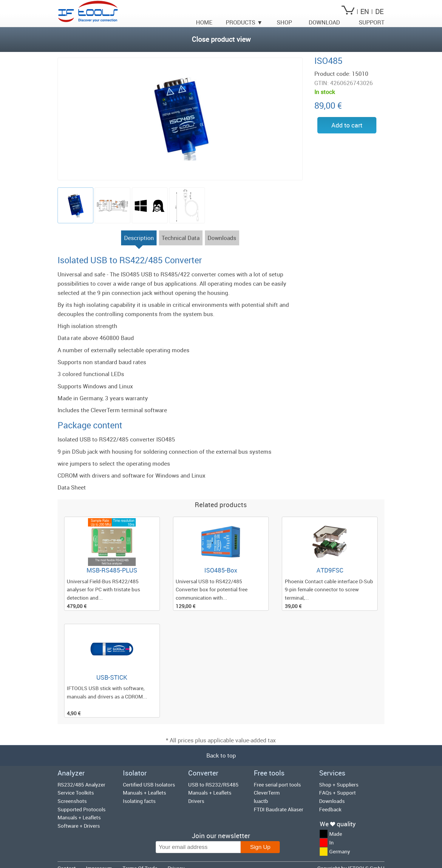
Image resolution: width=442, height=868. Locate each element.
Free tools (269, 773)
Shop (284, 22)
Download (324, 22)
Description (139, 240)
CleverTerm (267, 793)
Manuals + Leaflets (79, 817)
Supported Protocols (82, 809)
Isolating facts (139, 801)
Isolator (135, 773)
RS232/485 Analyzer (81, 785)
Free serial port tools (277, 785)
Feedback (330, 809)
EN (365, 11)
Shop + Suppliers (339, 785)
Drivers (196, 801)
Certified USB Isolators (149, 785)
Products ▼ (244, 22)
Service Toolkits (76, 793)
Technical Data (181, 238)
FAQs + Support (337, 793)
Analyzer (71, 773)
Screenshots (72, 801)
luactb (261, 801)
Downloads (222, 238)
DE (379, 11)
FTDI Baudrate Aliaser (279, 809)
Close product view (221, 39)
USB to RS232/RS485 (213, 785)
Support (372, 22)
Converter (203, 773)
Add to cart (347, 125)
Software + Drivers (79, 826)
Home (204, 22)
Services (332, 773)
